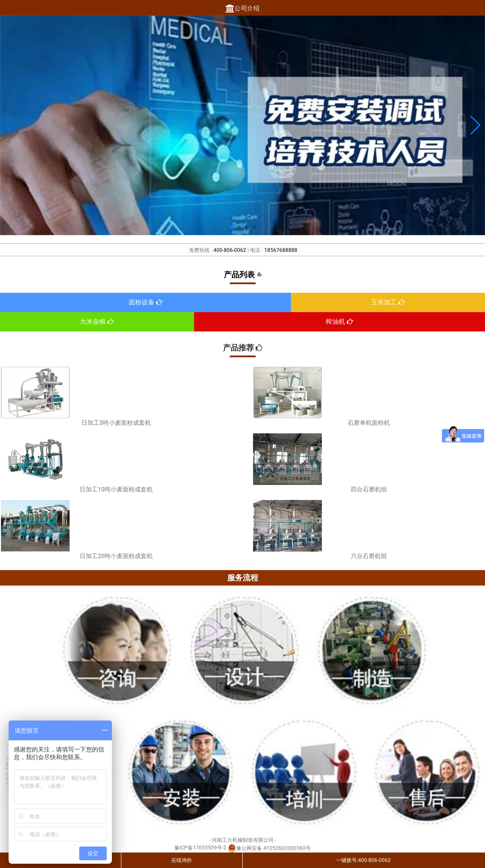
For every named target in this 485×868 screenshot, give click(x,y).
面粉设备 (146, 302)
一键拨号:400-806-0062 (363, 860)
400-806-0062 (230, 250)
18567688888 (281, 250)
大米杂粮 (97, 322)
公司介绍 (243, 8)
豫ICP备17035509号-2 (200, 848)
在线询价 (182, 860)
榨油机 (340, 322)
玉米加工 (388, 302)
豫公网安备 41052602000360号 (269, 848)
